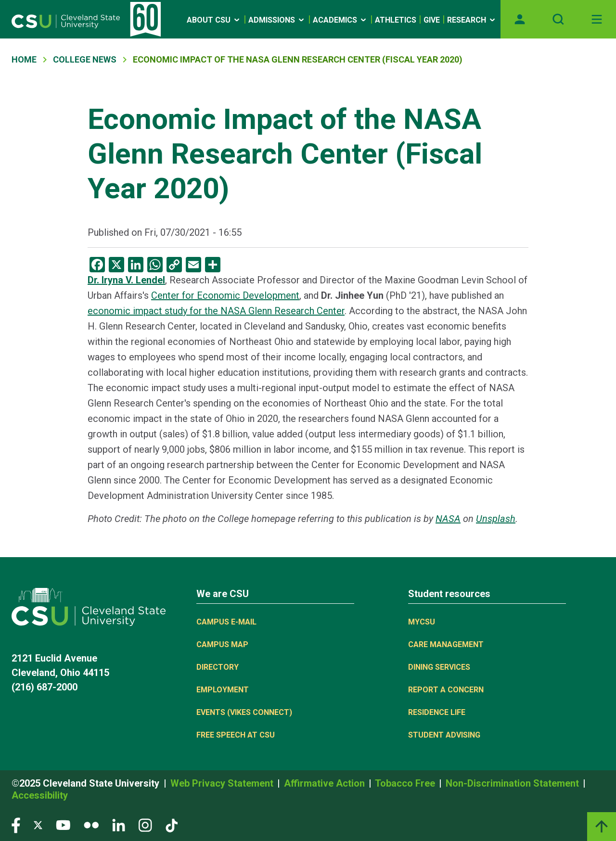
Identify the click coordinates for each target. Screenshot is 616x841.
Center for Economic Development (225, 295)
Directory (218, 667)
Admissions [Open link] (277, 20)
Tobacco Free (406, 783)
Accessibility (40, 795)
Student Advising (444, 735)
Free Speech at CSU (236, 735)
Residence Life (437, 712)
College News (85, 59)
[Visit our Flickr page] (91, 825)
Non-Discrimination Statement (513, 783)
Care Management (446, 644)
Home (24, 59)
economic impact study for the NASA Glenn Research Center (216, 311)
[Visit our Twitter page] (38, 825)
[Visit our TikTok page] (172, 825)
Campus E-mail (226, 622)
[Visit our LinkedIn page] (119, 825)
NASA (448, 519)
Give (432, 20)
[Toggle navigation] (597, 19)
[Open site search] (558, 19)
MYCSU (422, 622)
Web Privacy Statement (223, 783)
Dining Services (439, 667)
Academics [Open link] (340, 20)
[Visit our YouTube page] (63, 825)
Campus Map (222, 644)
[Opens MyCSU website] (520, 19)
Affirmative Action (326, 783)
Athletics (396, 20)
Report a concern (446, 690)
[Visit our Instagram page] (145, 825)
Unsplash (496, 519)
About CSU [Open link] (214, 20)
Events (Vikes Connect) (244, 712)
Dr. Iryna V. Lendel (126, 280)
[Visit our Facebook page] (16, 825)
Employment (223, 690)
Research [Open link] (472, 20)
